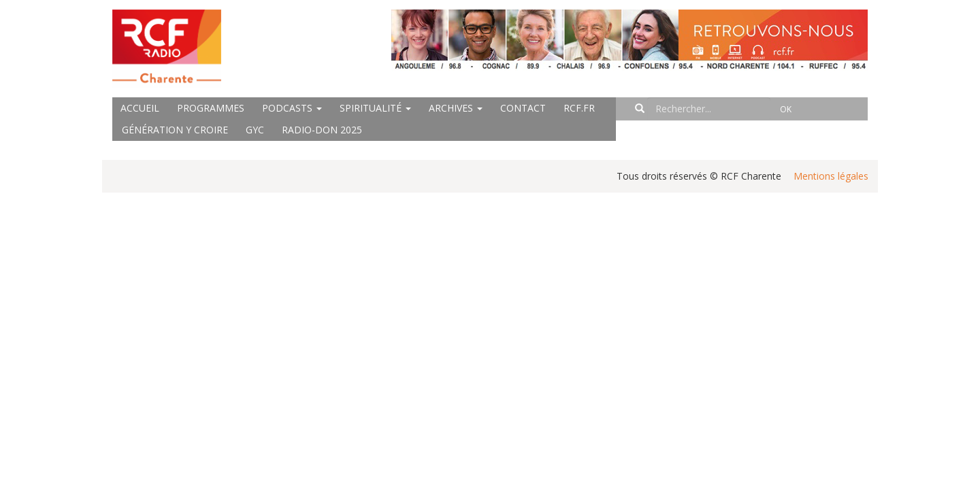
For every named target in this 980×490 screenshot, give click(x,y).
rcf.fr (579, 108)
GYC (255, 130)
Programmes (211, 108)
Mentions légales (831, 176)
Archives (456, 108)
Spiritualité (375, 108)
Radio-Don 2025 (322, 130)
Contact (523, 108)
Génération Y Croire (175, 130)
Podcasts (292, 108)
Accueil (140, 108)
